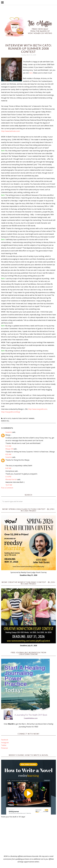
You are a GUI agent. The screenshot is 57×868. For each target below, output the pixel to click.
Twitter (4, 745)
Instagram (5, 743)
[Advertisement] (28, 837)
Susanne (9, 432)
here (31, 73)
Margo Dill (5, 421)
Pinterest (4, 748)
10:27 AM (9, 485)
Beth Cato (7, 418)
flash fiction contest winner (23, 418)
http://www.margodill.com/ (38, 409)
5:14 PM (8, 477)
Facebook (5, 740)
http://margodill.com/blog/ (11, 412)
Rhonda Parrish (11, 479)
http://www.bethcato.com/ (10, 131)
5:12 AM (8, 446)
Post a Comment (7, 488)
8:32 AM (8, 454)
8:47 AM (8, 468)
